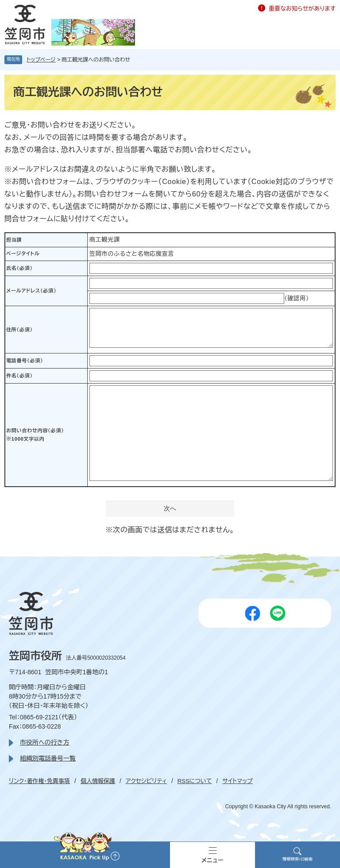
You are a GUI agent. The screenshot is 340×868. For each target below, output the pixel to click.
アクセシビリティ (146, 781)
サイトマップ (237, 781)
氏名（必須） (19, 268)
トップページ (41, 60)
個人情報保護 (98, 781)
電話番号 (25, 361)
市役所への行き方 (44, 742)
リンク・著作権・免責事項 (39, 781)
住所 (19, 330)
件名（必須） (19, 376)
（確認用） (297, 298)
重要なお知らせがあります (302, 9)
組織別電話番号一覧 (48, 758)
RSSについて (195, 781)
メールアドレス (31, 291)
